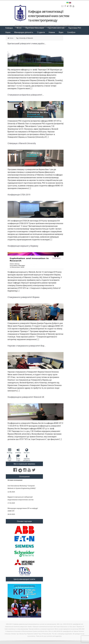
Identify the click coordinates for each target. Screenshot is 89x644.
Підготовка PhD (75, 28)
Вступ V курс (18, 458)
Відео (61, 32)
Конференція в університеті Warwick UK (26, 397)
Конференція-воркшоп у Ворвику (23, 246)
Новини (52, 32)
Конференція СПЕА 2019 (19, 195)
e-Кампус (18, 451)
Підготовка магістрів (56, 28)
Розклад (10, 451)
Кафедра (9, 28)
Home (11, 38)
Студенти (41, 32)
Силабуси (71, 32)
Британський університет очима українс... (27, 43)
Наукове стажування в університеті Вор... (27, 346)
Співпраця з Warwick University (22, 143)
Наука (8, 32)
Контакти (27, 451)
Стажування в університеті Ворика (23, 297)
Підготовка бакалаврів (35, 28)
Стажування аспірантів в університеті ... (26, 95)
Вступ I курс (10, 458)
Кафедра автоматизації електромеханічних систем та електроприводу (49, 16)
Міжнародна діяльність (24, 32)
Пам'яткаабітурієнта (27, 458)
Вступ (19, 28)
